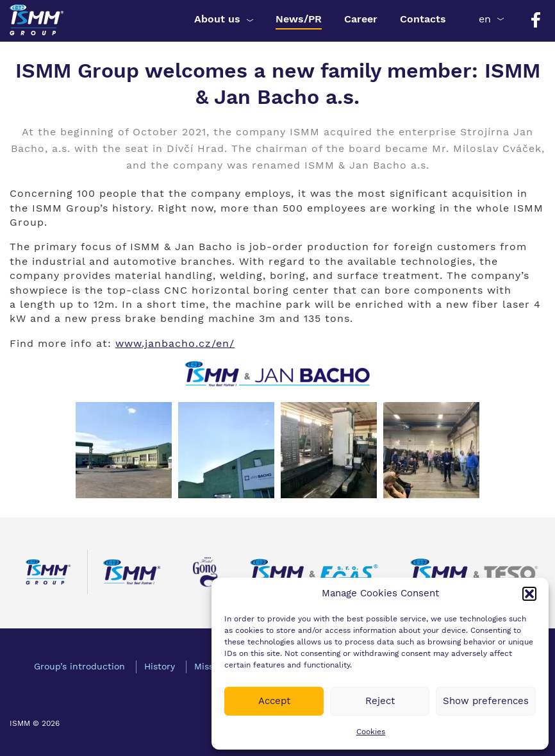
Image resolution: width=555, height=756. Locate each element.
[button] (529, 594)
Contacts (423, 19)
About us (217, 19)
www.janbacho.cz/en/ (175, 343)
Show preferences (486, 701)
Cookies (371, 732)
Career (361, 19)
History (160, 666)
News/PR (299, 19)
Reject (380, 701)
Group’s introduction (79, 666)
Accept (274, 701)
